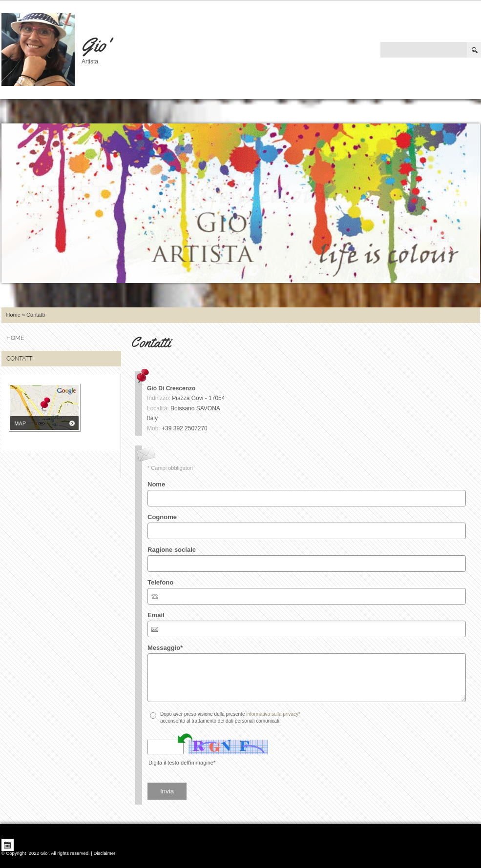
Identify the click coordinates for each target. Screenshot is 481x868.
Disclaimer (104, 853)
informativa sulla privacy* (273, 714)
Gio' (95, 45)
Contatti (20, 359)
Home (13, 315)
